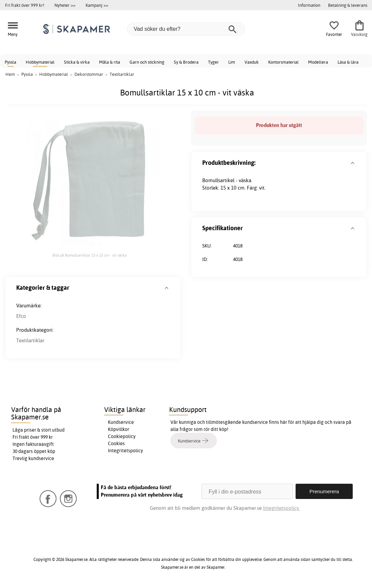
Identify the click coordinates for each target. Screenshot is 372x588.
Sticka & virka (77, 62)
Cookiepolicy (122, 436)
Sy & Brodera (186, 62)
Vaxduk (252, 62)
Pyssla (10, 62)
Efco (21, 316)
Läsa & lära (348, 62)
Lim (232, 62)
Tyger (213, 62)
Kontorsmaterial (283, 62)
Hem (10, 74)
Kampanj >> (97, 5)
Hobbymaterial (40, 62)
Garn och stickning (147, 62)
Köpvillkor (119, 429)
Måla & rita (110, 62)
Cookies (116, 443)
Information (309, 5)
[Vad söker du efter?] (186, 29)
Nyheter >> (65, 5)
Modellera (318, 62)
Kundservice (121, 422)
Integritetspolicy (125, 451)
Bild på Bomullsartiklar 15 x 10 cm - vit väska (90, 255)
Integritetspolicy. (282, 508)
